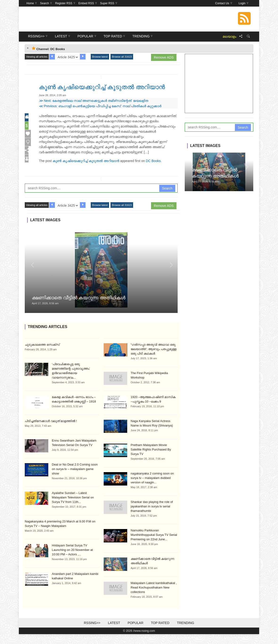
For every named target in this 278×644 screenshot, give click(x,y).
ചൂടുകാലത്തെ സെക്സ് (42, 354)
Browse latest (100, 57)
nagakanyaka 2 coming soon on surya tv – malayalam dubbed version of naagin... (152, 488)
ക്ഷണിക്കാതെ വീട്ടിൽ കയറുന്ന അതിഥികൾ (79, 308)
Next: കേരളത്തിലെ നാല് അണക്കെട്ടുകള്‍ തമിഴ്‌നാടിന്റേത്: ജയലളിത (94, 111)
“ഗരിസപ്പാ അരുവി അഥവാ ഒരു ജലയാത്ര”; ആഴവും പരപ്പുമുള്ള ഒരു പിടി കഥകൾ (154, 359)
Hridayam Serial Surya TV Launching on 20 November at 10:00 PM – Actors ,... (72, 560)
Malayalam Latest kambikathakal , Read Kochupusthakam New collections (154, 597)
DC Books (153, 171)
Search (167, 198)
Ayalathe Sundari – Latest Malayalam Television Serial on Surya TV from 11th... (73, 507)
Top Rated (160, 633)
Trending (186, 633)
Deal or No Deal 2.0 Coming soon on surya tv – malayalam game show (75, 479)
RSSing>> (92, 633)
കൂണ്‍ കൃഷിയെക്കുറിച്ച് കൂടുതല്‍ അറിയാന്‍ (86, 171)
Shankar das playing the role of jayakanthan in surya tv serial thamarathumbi (152, 516)
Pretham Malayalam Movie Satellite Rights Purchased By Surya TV (151, 459)
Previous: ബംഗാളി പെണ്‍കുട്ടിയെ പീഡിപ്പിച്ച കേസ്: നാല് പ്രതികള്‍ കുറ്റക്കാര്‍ (100, 116)
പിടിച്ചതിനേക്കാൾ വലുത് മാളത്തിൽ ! (51, 431)
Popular (136, 633)
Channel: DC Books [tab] (48, 49)
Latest (114, 633)
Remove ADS (164, 57)
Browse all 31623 (122, 57)
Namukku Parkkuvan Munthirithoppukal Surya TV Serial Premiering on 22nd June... (154, 545)
